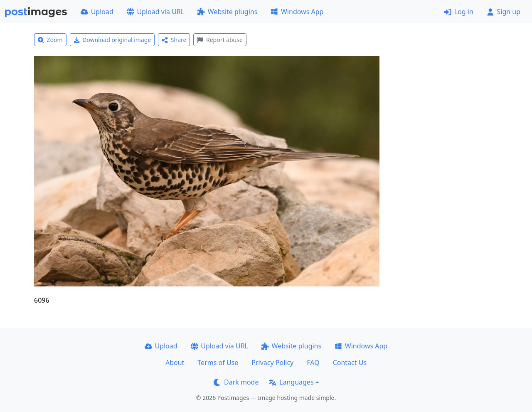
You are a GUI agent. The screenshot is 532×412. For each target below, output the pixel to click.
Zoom (50, 40)
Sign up (504, 12)
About (175, 363)
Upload (97, 12)
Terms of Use (218, 363)
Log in (459, 12)
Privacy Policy (272, 363)
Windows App (297, 12)
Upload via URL (155, 12)
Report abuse (220, 40)
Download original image (112, 40)
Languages (291, 382)
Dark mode (236, 382)
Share (174, 40)
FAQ (313, 363)
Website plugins (227, 12)
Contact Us (350, 363)
